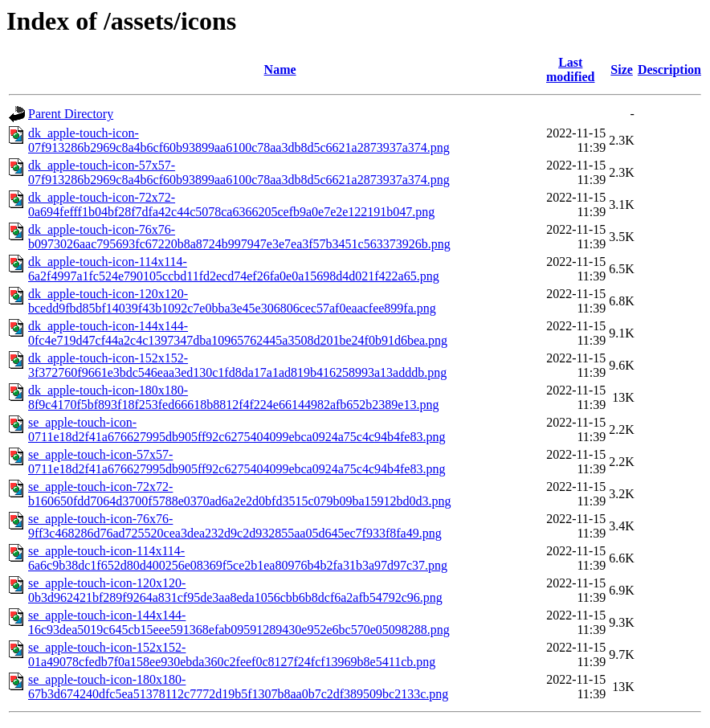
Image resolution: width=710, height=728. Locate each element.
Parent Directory (71, 114)
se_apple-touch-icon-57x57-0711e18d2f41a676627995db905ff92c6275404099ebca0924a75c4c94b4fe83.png (237, 462)
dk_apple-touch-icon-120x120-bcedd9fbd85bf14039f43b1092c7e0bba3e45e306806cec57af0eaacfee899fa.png (232, 301)
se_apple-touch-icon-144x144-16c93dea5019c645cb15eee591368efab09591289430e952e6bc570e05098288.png (239, 622)
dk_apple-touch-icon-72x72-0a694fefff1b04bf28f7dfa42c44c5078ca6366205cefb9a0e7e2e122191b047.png (231, 204)
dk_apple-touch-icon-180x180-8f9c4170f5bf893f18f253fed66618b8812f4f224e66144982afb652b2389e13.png (233, 397)
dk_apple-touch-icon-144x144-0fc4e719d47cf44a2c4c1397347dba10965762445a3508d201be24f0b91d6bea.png (238, 333)
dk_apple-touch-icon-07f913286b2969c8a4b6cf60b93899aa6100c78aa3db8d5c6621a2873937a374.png (239, 140)
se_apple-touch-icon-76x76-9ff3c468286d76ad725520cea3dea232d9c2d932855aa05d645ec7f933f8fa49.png (235, 526)
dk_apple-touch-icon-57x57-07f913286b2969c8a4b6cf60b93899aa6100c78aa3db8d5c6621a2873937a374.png (239, 172)
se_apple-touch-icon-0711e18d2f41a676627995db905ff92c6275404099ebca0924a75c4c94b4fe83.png (237, 429)
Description (669, 70)
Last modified (570, 70)
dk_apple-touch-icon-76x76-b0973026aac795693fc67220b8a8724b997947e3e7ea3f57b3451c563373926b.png (239, 237)
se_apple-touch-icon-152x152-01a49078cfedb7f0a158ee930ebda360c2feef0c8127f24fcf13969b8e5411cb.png (232, 654)
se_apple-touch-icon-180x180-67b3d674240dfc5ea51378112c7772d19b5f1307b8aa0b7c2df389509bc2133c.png (238, 687)
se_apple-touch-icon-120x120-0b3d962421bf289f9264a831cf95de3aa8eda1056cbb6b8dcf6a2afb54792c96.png (235, 590)
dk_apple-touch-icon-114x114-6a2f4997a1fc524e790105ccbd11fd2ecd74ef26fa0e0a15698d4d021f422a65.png (234, 269)
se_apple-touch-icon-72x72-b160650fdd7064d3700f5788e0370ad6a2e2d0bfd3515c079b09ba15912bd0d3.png (240, 494)
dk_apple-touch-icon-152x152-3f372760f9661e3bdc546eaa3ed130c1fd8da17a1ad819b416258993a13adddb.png (237, 365)
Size (622, 70)
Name (280, 70)
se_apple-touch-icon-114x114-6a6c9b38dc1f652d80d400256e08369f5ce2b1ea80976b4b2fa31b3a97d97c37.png (238, 558)
